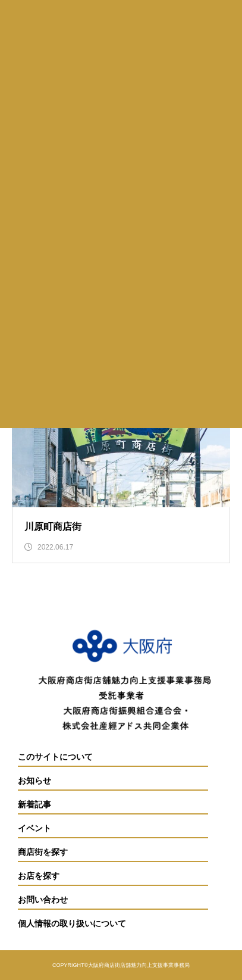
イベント (34, 828)
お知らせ (34, 781)
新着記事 (34, 805)
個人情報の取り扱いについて (72, 924)
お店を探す (39, 876)
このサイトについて (55, 757)
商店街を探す (43, 852)
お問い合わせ (43, 900)
